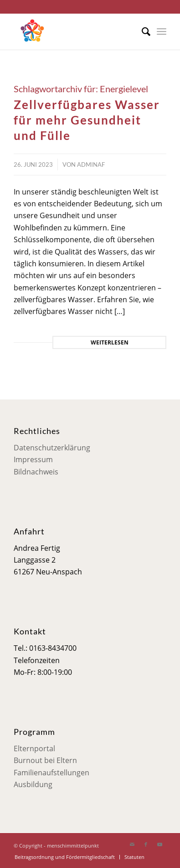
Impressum (33, 459)
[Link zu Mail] (132, 844)
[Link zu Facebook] (146, 844)
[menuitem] (141, 31)
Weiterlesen (110, 342)
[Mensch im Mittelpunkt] (75, 31)
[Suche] (141, 31)
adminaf (91, 165)
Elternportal (34, 748)
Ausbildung (33, 784)
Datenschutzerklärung (52, 448)
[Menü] (162, 31)
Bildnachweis (36, 472)
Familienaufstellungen (51, 773)
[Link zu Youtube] (159, 844)
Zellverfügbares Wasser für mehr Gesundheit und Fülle (87, 120)
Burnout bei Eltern (45, 760)
